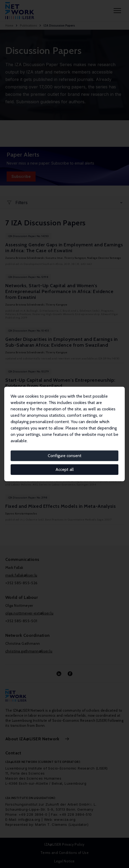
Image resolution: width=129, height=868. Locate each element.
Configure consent (65, 456)
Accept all (65, 469)
